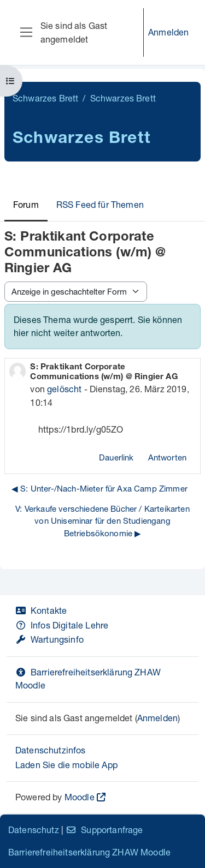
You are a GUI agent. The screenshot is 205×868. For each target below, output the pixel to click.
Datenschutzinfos (51, 750)
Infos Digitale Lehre (62, 625)
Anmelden (168, 32)
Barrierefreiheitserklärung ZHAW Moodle (89, 852)
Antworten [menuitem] (167, 457)
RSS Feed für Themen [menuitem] (100, 204)
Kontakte (41, 610)
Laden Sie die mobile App (66, 765)
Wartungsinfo (49, 639)
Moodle (80, 797)
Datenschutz (34, 830)
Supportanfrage (104, 830)
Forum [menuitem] (26, 204)
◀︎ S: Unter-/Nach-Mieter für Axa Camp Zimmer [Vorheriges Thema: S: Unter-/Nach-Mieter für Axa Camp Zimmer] (99, 488)
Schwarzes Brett (45, 98)
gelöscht (64, 389)
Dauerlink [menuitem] (116, 457)
